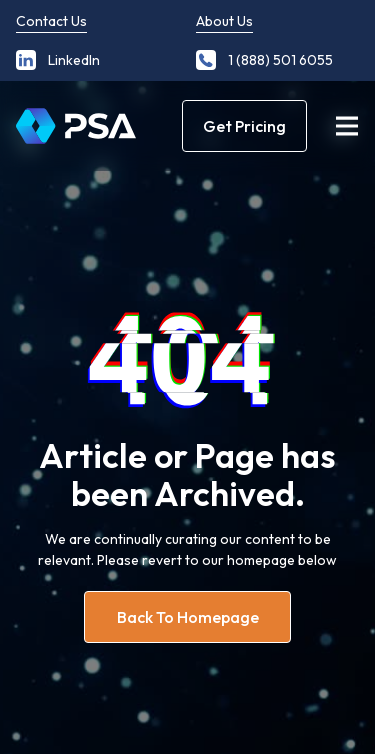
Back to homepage (188, 617)
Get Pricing (244, 126)
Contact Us (51, 21)
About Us (224, 21)
